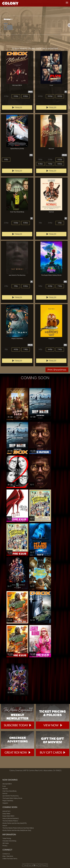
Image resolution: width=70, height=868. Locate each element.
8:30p (26, 96)
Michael (5, 789)
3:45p (50, 223)
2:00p (40, 96)
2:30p (6, 96)
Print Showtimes (57, 370)
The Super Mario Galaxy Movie (12, 798)
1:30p (40, 160)
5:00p (50, 96)
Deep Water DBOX (8, 816)
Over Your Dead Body (9, 791)
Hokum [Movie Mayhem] (11, 818)
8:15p (6, 160)
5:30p (16, 96)
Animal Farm (6, 811)
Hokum (5, 826)
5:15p (16, 286)
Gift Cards (6, 843)
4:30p (60, 160)
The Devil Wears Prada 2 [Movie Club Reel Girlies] (18, 828)
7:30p (50, 164)
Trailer (17, 108)
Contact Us (6, 854)
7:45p (26, 349)
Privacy (5, 846)
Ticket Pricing (7, 838)
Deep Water (6, 814)
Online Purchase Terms (10, 859)
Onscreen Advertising (9, 841)
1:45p (40, 286)
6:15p (60, 223)
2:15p (6, 286)
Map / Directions (8, 856)
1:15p (40, 223)
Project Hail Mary (8, 801)
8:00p (60, 96)
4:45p (50, 349)
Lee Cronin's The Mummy (11, 796)
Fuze (4, 786)
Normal (5, 793)
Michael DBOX (7, 784)
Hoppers (5, 803)
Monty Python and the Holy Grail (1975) (15, 823)
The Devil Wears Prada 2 (10, 821)
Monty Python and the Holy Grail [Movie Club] (17, 830)
